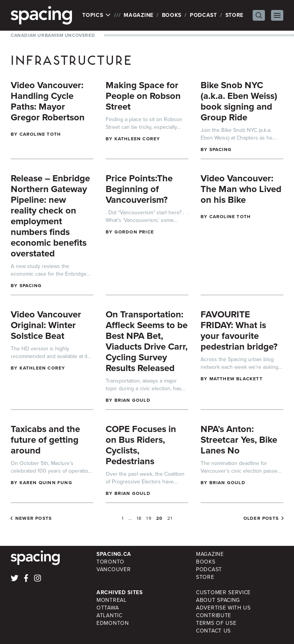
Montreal (112, 600)
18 (139, 518)
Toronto (110, 562)
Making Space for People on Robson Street (143, 96)
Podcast (203, 15)
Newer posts (33, 518)
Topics (97, 15)
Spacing (220, 149)
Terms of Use (216, 623)
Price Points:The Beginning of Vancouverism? (139, 189)
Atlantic (109, 615)
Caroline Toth (40, 134)
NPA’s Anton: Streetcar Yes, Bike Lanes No (239, 440)
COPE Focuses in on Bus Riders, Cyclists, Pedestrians (141, 445)
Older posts (261, 518)
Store (235, 15)
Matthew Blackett (236, 379)
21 (170, 518)
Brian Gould (132, 400)
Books (172, 15)
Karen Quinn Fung (46, 483)
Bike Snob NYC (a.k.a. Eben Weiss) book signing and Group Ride (239, 101)
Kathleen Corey (137, 139)
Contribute (214, 615)
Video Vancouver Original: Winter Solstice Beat (46, 325)
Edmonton (113, 623)
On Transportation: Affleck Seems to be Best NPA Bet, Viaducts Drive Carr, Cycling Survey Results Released (147, 341)
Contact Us (213, 631)
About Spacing (218, 600)
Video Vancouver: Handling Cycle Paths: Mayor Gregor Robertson (48, 101)
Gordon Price (134, 232)
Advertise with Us (223, 608)
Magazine (139, 15)
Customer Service (223, 592)
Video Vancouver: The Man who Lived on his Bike (241, 189)
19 (149, 518)
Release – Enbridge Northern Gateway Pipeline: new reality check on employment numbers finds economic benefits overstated (50, 216)
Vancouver (114, 569)
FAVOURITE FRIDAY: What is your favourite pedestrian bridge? (239, 330)
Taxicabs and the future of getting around (45, 440)
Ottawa (108, 608)
